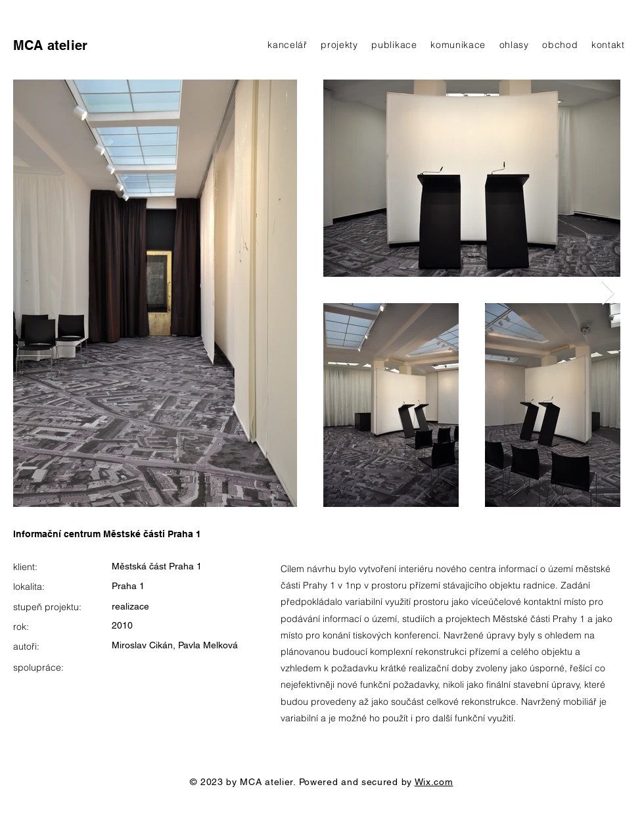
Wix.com (434, 782)
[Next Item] (608, 294)
